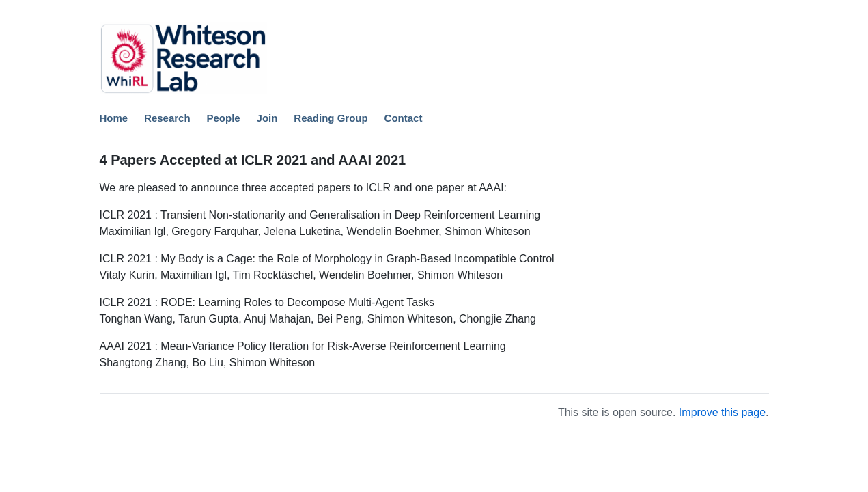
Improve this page (722, 412)
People (224, 118)
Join (267, 118)
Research (167, 118)
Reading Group (331, 118)
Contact (404, 118)
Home (114, 118)
